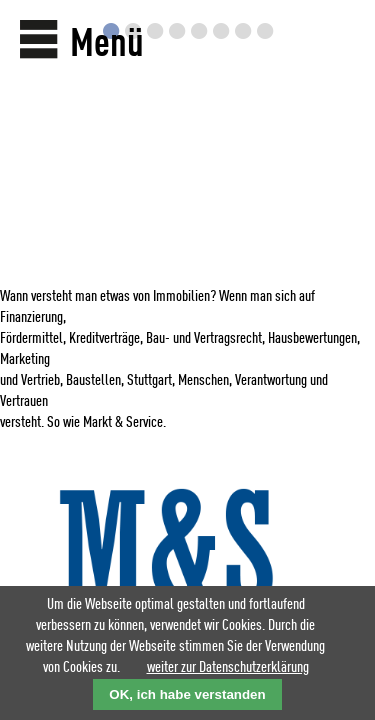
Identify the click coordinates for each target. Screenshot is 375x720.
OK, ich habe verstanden (187, 694)
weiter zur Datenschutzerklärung (228, 668)
